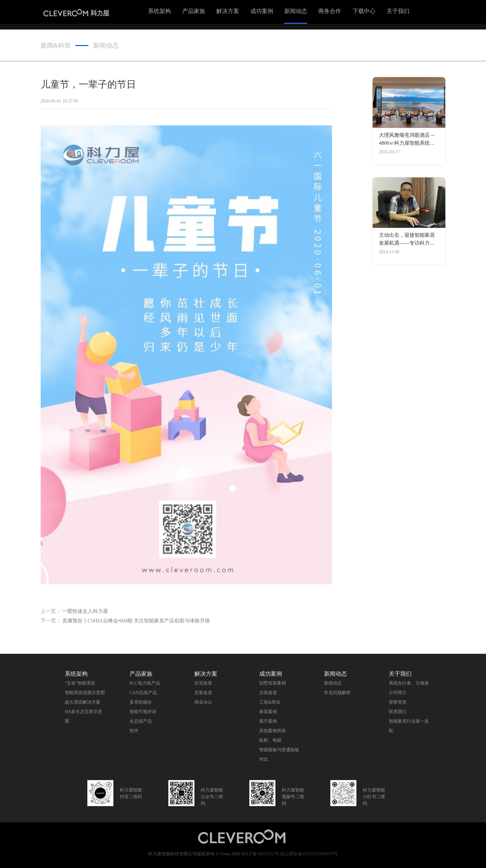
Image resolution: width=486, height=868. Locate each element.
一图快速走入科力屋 (85, 614)
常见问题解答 (337, 693)
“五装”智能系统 (80, 683)
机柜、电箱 (270, 740)
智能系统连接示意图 (85, 693)
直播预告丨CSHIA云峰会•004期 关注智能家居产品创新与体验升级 (136, 623)
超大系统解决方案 (83, 702)
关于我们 (398, 11)
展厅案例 (268, 721)
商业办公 (203, 702)
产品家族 (194, 11)
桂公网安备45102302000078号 (309, 854)
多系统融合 (141, 702)
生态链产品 (141, 721)
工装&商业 (270, 702)
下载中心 (364, 11)
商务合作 (330, 11)
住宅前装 (203, 683)
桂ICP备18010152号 (260, 854)
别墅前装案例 (273, 683)
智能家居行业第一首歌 (409, 726)
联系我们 (398, 712)
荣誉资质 (398, 702)
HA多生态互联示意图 (84, 716)
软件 (134, 731)
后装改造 (203, 693)
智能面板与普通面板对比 (279, 755)
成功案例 (262, 11)
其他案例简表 (273, 731)
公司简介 (398, 693)
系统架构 (159, 11)
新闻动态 (296, 11)
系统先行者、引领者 (409, 683)
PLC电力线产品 (145, 683)
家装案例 (268, 712)
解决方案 (228, 11)
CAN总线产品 (143, 693)
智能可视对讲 (143, 712)
